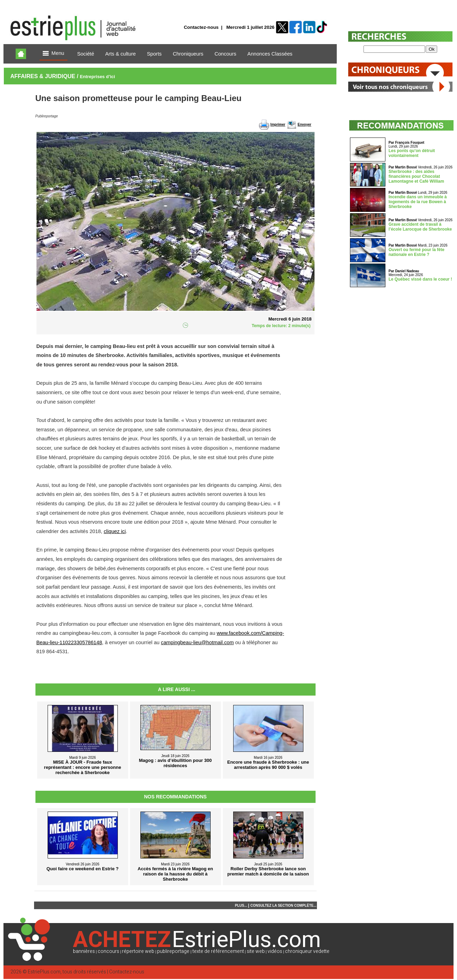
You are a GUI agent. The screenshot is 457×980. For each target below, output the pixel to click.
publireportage (173, 951)
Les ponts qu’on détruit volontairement (412, 153)
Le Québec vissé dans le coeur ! (420, 279)
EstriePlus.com (44, 972)
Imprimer (278, 124)
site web (256, 951)
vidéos (275, 951)
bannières (84, 951)
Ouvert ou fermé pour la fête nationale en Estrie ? (417, 252)
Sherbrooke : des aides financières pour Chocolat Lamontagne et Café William (416, 176)
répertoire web (138, 951)
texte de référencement (218, 951)
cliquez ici (115, 531)
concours (108, 951)
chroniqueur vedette (307, 951)
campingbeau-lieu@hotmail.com (197, 642)
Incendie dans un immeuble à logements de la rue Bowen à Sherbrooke (418, 202)
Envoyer (304, 124)
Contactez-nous (201, 27)
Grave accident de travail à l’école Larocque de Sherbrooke (420, 227)
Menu (54, 54)
